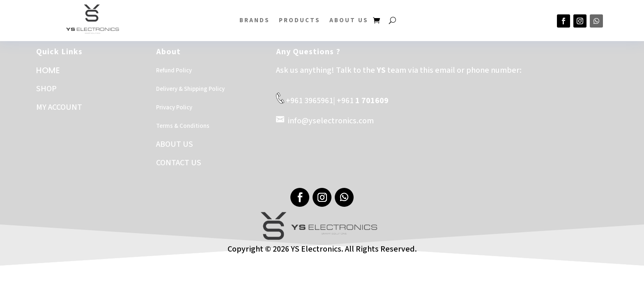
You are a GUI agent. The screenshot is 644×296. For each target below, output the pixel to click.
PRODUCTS (300, 20)
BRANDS (255, 20)
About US (349, 20)
